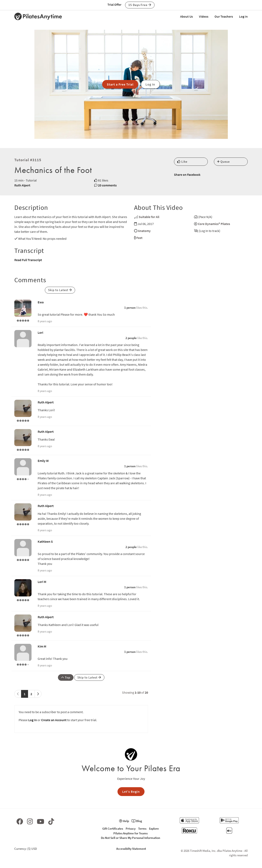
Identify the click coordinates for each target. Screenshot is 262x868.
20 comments (107, 185)
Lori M (42, 582)
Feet (139, 238)
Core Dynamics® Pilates (214, 224)
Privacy (131, 829)
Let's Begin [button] (131, 791)
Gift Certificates (113, 829)
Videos (204, 16)
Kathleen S (45, 541)
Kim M (42, 646)
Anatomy (144, 231)
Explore (154, 829)
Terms (142, 829)
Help (124, 821)
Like (182, 162)
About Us (186, 16)
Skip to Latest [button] (60, 290)
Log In (243, 16)
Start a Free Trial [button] (120, 84)
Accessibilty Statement (131, 849)
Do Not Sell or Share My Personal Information (130, 838)
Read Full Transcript (28, 260)
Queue (223, 162)
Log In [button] (150, 84)
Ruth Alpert (22, 185)
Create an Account (54, 720)
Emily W (43, 461)
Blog (137, 821)
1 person (130, 308)
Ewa (41, 302)
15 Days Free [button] (140, 5)
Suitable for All (149, 217)
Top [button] (66, 677)
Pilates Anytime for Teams (130, 833)
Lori (40, 332)
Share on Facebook (187, 175)
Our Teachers (224, 16)
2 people (131, 338)
